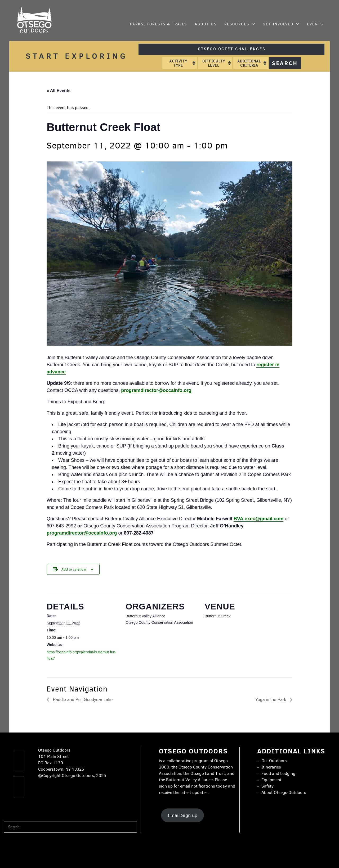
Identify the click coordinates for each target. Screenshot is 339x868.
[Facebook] (19, 760)
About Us (206, 24)
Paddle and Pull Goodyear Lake (82, 700)
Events (315, 24)
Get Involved (278, 24)
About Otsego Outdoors (284, 792)
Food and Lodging (278, 773)
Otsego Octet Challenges (232, 49)
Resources (237, 24)
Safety (267, 786)
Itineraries (271, 767)
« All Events (59, 91)
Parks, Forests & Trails (159, 24)
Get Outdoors (274, 761)
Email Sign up (183, 815)
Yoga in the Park (271, 700)
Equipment (271, 780)
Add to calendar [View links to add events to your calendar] (74, 569)
